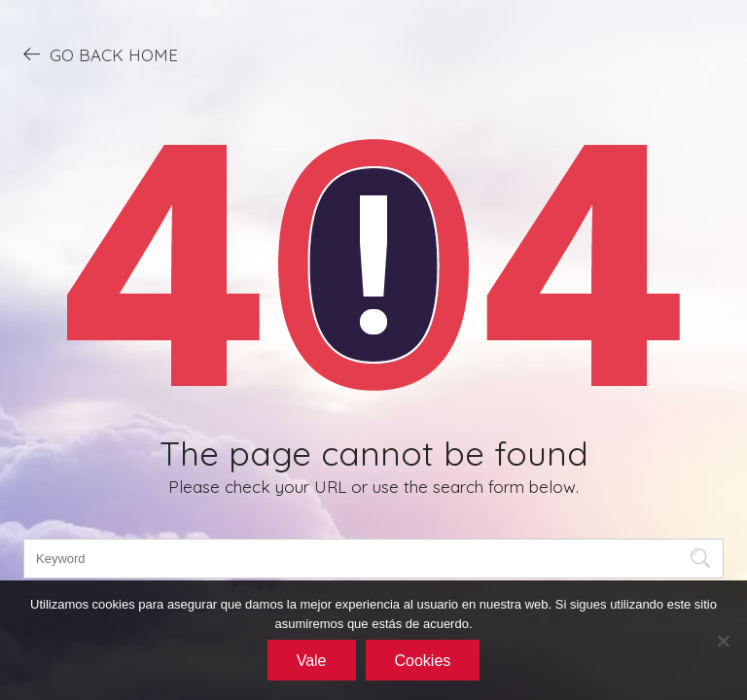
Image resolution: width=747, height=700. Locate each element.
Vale (312, 661)
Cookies (423, 661)
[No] (723, 641)
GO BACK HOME (101, 54)
